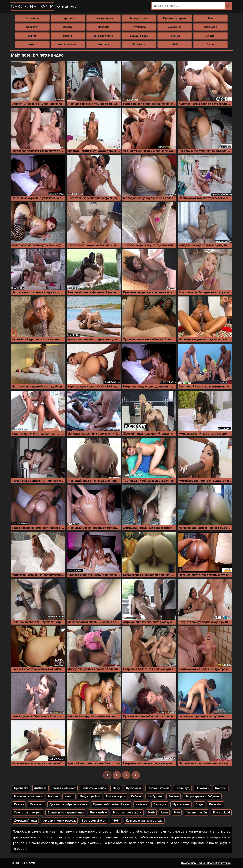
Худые (210, 36)
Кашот (69, 796)
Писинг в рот (116, 796)
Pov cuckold (221, 812)
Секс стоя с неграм (28, 812)
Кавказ (19, 804)
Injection (221, 788)
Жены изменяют (64, 788)
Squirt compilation (94, 821)
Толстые (175, 36)
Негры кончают (68, 44)
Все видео (32, 18)
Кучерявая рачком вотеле (144, 821)
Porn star (215, 804)
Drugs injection (90, 796)
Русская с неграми (175, 18)
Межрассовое (139, 18)
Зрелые (68, 27)
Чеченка (141, 804)
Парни (210, 44)
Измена (68, 36)
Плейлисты (67, 7)
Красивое (139, 44)
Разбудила (155, 796)
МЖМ (175, 44)
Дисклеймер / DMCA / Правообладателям (206, 863)
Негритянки (68, 18)
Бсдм (199, 804)
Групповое (139, 27)
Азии (164, 812)
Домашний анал (25, 821)
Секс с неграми (32, 6)
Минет (32, 36)
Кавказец (37, 804)
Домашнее (175, 27)
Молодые (104, 27)
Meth (151, 812)
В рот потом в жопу (127, 812)
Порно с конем (158, 788)
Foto (177, 812)
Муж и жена (181, 804)
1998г (116, 821)
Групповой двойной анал (111, 804)
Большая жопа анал (28, 796)
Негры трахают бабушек (202, 796)
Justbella (40, 788)
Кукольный (134, 788)
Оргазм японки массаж (59, 821)
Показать (202, 788)
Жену (116, 788)
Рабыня (136, 796)
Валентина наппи (94, 788)
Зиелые (173, 796)
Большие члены (103, 18)
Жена (32, 44)
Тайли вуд (182, 788)
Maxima (53, 796)
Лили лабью (98, 812)
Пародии (160, 804)
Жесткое (104, 44)
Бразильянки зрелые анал (66, 812)
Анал (211, 18)
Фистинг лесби (196, 812)
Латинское (211, 27)
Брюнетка (21, 788)
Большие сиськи (104, 36)
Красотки (32, 27)
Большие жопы (139, 36)
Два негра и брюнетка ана (68, 804)
